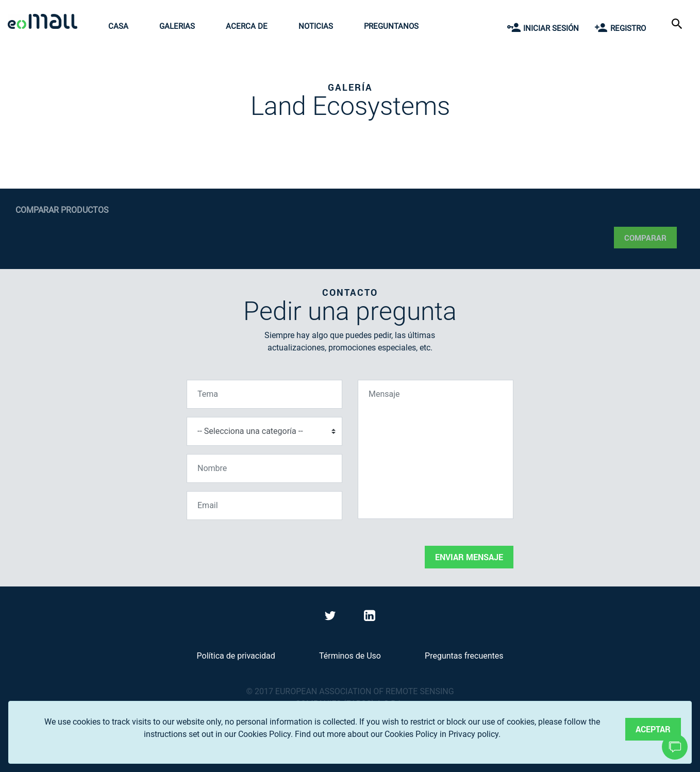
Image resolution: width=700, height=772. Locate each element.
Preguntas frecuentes (464, 656)
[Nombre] (264, 468)
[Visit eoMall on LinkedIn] (370, 618)
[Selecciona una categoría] (264, 431)
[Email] (264, 506)
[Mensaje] (436, 449)
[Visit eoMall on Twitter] (331, 618)
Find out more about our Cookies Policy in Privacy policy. (398, 734)
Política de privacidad (236, 656)
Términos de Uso (350, 656)
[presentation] (265, 548)
